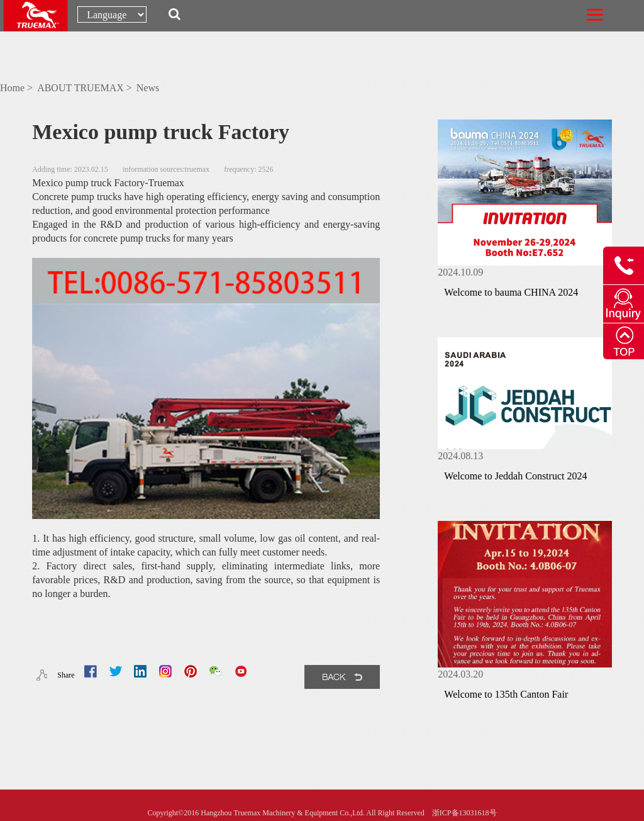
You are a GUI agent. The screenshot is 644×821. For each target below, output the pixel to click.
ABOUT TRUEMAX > (86, 88)
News (148, 88)
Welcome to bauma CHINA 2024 (511, 292)
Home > (18, 88)
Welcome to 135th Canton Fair (506, 694)
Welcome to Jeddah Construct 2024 (515, 476)
